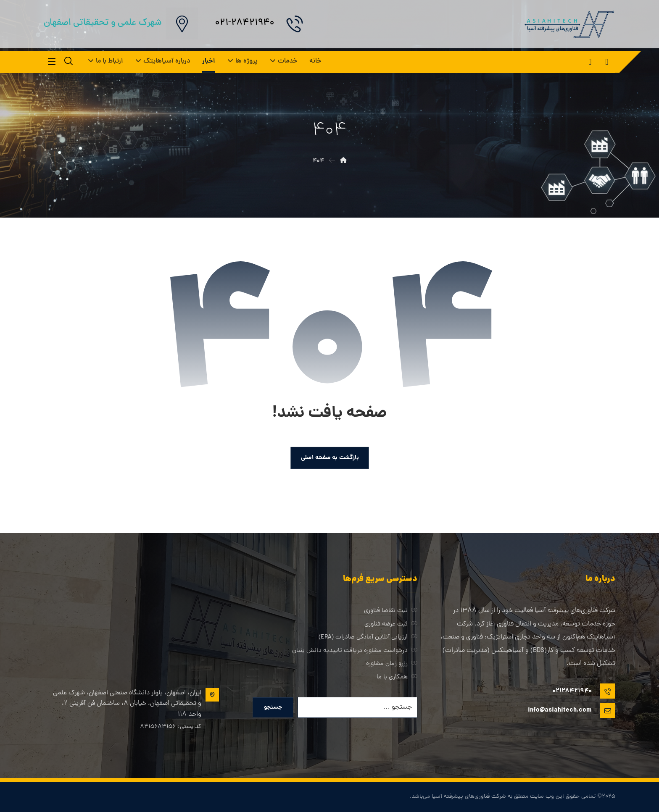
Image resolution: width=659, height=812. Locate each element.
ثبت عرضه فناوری (391, 625)
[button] (607, 62)
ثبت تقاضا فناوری (391, 611)
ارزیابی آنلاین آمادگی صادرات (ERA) (368, 638)
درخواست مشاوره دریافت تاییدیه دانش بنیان (355, 652)
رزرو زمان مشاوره (392, 665)
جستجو (273, 708)
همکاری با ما (397, 679)
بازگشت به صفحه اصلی (329, 458)
